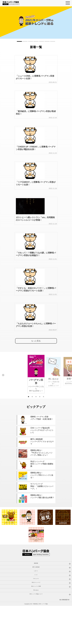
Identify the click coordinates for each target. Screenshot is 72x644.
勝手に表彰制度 (36, 605)
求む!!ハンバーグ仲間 (36, 624)
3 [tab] (36, 424)
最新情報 (36, 601)
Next (69, 403)
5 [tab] (43, 424)
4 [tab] (40, 424)
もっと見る (36, 370)
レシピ (36, 613)
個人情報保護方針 (64, 638)
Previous (3, 403)
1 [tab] (28, 424)
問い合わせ (36, 628)
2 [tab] (32, 424)
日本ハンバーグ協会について (36, 632)
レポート (36, 609)
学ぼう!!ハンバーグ (36, 621)
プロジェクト (36, 617)
